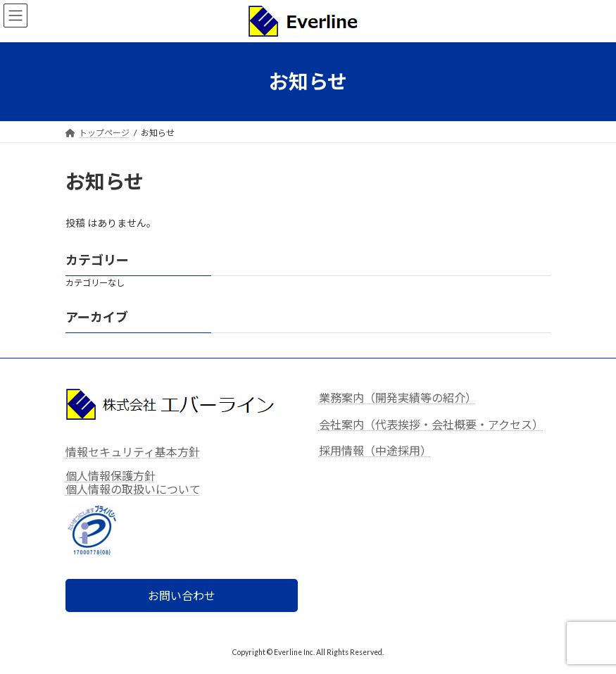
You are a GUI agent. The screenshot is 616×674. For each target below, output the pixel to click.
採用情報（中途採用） (375, 451)
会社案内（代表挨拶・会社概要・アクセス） (431, 424)
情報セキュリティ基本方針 (133, 452)
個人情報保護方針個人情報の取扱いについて (133, 482)
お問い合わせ (182, 596)
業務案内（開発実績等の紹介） (398, 398)
